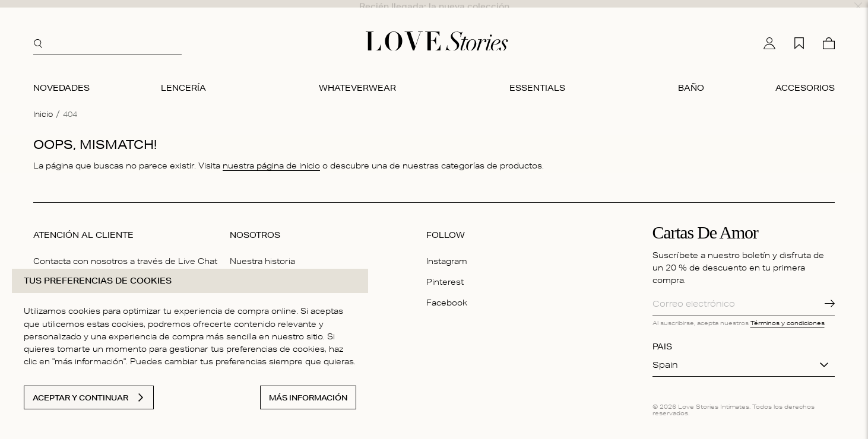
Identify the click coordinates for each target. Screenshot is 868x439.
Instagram (447, 251)
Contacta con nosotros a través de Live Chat (125, 251)
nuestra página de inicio (271, 155)
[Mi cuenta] (769, 33)
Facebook (447, 292)
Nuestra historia (262, 251)
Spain (665, 355)
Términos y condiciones (788, 313)
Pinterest (445, 272)
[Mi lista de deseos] (799, 33)
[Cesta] (829, 33)
